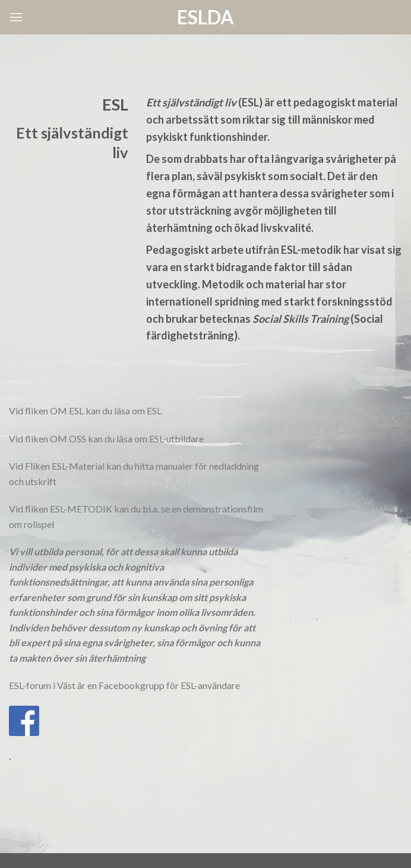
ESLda (205, 17)
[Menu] (16, 17)
